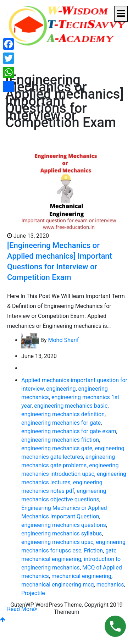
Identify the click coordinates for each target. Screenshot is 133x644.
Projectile (33, 593)
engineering (61, 389)
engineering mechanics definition (63, 414)
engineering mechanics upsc (57, 542)
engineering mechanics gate (57, 448)
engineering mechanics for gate (61, 423)
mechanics (110, 585)
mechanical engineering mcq (58, 585)
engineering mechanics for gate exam (69, 431)
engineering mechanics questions (64, 525)
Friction (93, 551)
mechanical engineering (81, 576)
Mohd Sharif (63, 340)
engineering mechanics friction (60, 440)
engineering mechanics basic (71, 406)
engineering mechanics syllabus (62, 533)
